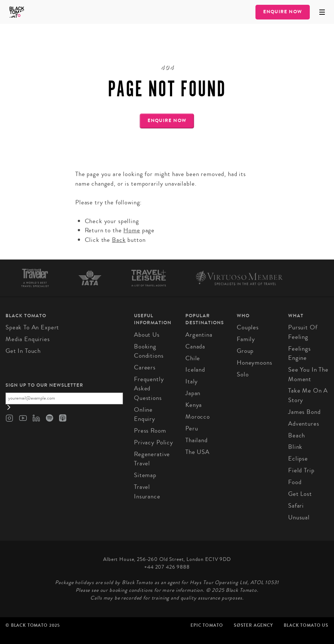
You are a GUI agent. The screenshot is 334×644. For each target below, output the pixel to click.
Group (245, 351)
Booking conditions (149, 351)
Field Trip (301, 470)
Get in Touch (23, 351)
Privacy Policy (154, 442)
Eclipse (298, 459)
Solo (243, 374)
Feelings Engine (299, 353)
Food (295, 482)
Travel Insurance (147, 492)
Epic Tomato (207, 625)
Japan (193, 393)
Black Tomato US (306, 625)
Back (119, 240)
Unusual (299, 517)
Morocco (198, 417)
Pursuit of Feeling (303, 332)
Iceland (195, 370)
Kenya (194, 405)
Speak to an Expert (32, 327)
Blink (295, 447)
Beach (297, 435)
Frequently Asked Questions (149, 389)
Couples (248, 327)
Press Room (150, 431)
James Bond (304, 412)
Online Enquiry (145, 414)
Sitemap (145, 475)
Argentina (199, 335)
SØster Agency (253, 625)
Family (246, 339)
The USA (197, 452)
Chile (193, 358)
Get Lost (300, 494)
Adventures (304, 424)
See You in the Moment (308, 374)
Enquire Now (283, 12)
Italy (192, 381)
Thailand (197, 440)
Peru (192, 428)
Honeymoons (255, 363)
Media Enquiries (28, 339)
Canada (195, 346)
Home (132, 230)
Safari (296, 506)
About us (147, 335)
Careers (145, 367)
